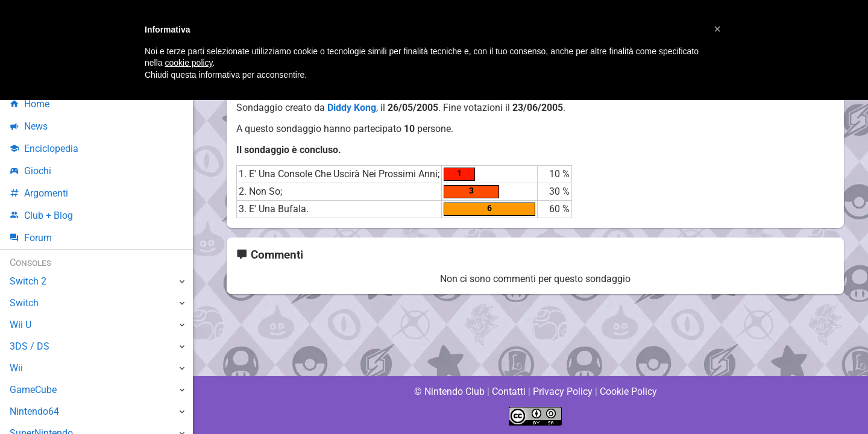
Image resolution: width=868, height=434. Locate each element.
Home (30, 104)
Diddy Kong (352, 108)
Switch (24, 303)
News (29, 126)
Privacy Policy (563, 392)
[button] (717, 29)
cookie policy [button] (188, 63)
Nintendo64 (35, 411)
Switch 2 (28, 281)
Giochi (30, 171)
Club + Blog (41, 215)
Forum (31, 238)
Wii (16, 368)
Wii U (20, 325)
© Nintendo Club (449, 392)
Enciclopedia (44, 149)
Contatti (508, 392)
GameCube (33, 390)
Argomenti (39, 193)
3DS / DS (29, 346)
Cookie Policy (628, 392)
